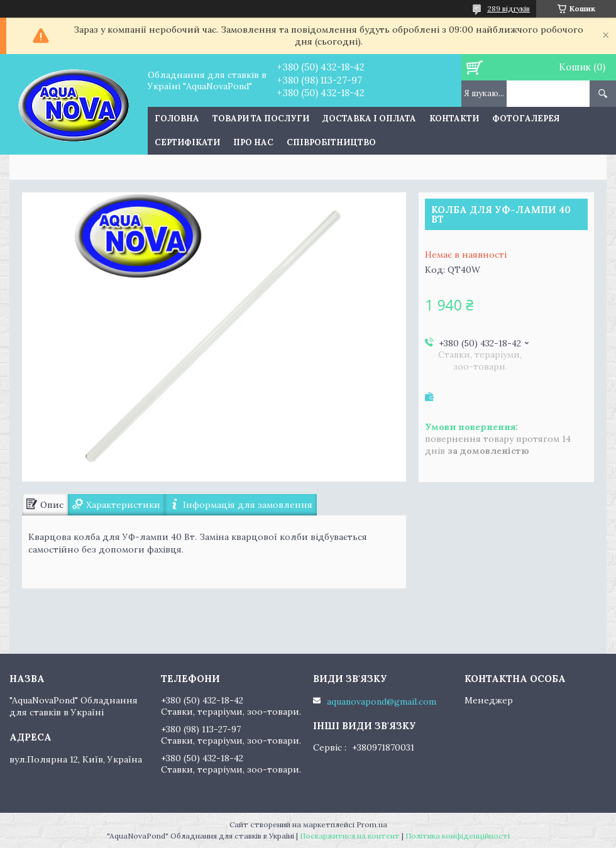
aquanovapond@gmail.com (382, 702)
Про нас (253, 142)
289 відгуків (509, 8)
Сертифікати (187, 142)
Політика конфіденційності (458, 836)
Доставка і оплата (369, 118)
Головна (177, 118)
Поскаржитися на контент (350, 836)
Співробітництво (331, 142)
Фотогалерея (526, 118)
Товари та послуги (261, 118)
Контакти (454, 118)
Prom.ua (372, 824)
